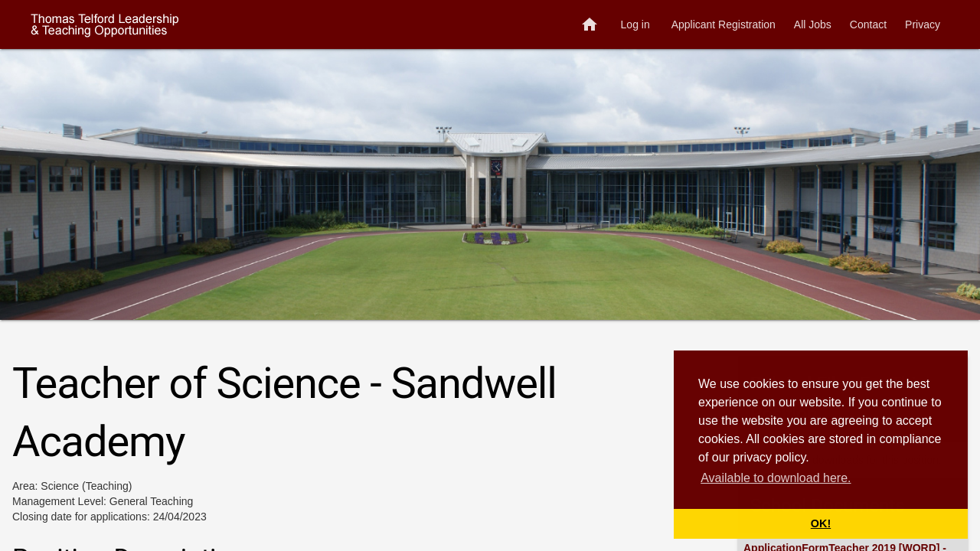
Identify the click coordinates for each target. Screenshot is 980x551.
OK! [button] (821, 523)
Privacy (923, 24)
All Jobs (813, 24)
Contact (868, 24)
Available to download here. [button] (776, 478)
